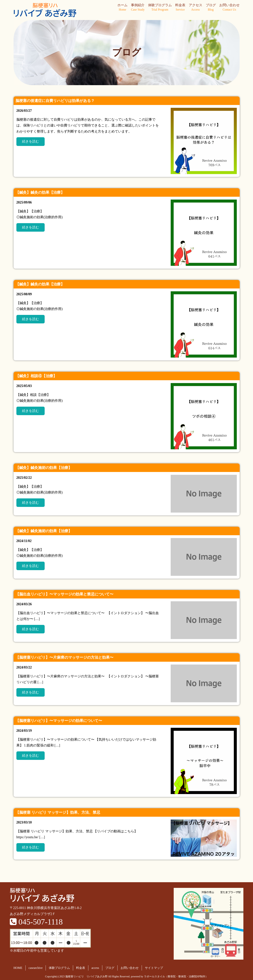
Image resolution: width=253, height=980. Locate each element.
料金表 (180, 8)
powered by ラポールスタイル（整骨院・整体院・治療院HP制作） (169, 977)
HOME (18, 968)
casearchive (36, 968)
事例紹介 (138, 8)
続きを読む (31, 141)
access (95, 968)
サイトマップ (154, 968)
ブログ (211, 8)
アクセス (196, 8)
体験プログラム (160, 8)
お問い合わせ (229, 8)
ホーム (122, 8)
